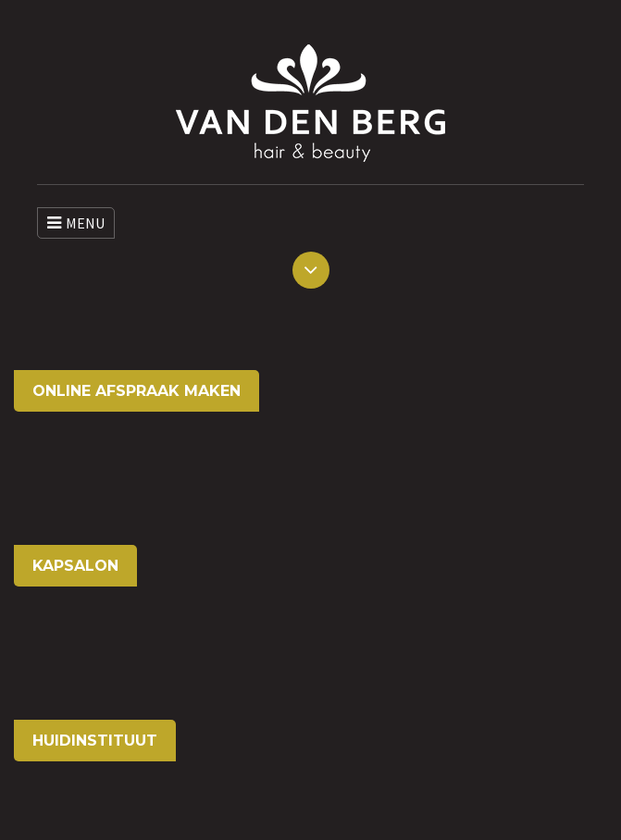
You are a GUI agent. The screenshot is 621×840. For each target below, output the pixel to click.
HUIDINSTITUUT (95, 741)
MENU (76, 223)
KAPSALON (75, 566)
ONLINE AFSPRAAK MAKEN (137, 391)
